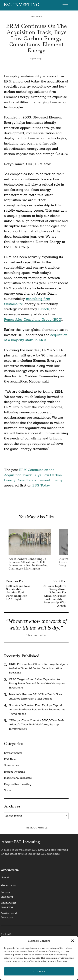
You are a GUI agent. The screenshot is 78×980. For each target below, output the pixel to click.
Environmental (13, 753)
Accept (39, 971)
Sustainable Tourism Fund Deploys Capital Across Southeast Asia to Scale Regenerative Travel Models (37, 709)
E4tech (44, 309)
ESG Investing (21, 5)
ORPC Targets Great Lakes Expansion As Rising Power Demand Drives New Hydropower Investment (38, 683)
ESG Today (41, 485)
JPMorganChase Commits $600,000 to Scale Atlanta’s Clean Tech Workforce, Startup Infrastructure (37, 724)
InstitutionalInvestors (9, 915)
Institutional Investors (18, 778)
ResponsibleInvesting (9, 905)
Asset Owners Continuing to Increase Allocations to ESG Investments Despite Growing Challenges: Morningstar (28, 564)
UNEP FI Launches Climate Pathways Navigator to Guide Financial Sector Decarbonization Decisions (39, 668)
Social (8, 790)
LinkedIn (7, 934)
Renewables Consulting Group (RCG (33, 319)
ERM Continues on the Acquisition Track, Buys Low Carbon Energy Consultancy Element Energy (33, 475)
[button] (73, 941)
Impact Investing (15, 772)
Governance (12, 765)
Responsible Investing (18, 784)
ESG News (36, 17)
